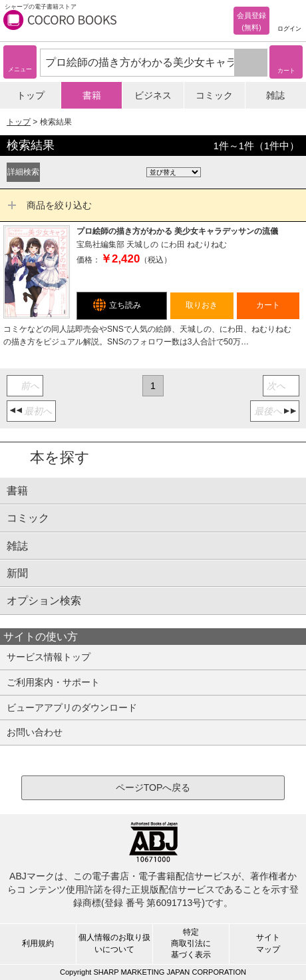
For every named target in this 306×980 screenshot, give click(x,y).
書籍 (92, 95)
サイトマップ (268, 943)
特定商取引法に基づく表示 (191, 943)
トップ (31, 95)
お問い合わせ (35, 732)
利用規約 (38, 943)
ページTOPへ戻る (153, 787)
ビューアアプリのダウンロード (72, 708)
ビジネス (153, 95)
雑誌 (275, 95)
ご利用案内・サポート (53, 682)
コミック (214, 95)
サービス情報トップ (49, 657)
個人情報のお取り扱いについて (114, 943)
